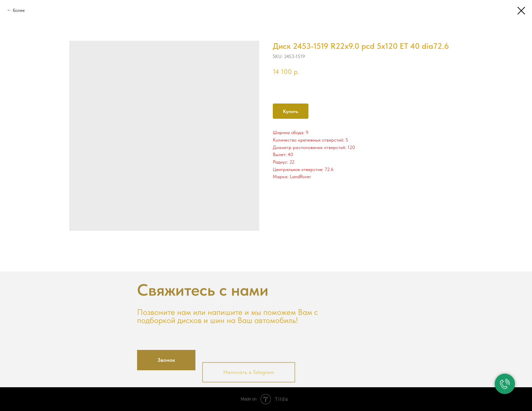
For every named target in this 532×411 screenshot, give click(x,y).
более (19, 10)
